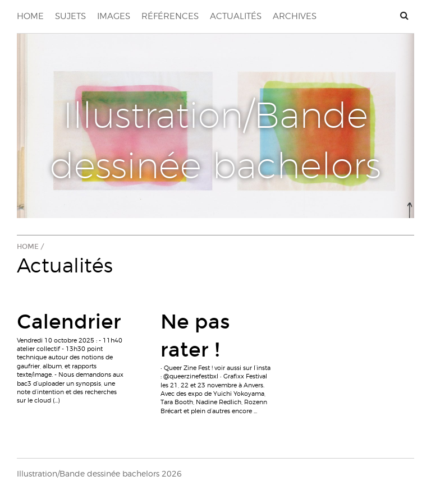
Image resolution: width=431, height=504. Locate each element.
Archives (295, 16)
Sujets (70, 16)
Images (114, 16)
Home (30, 16)
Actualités (236, 16)
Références (170, 16)
